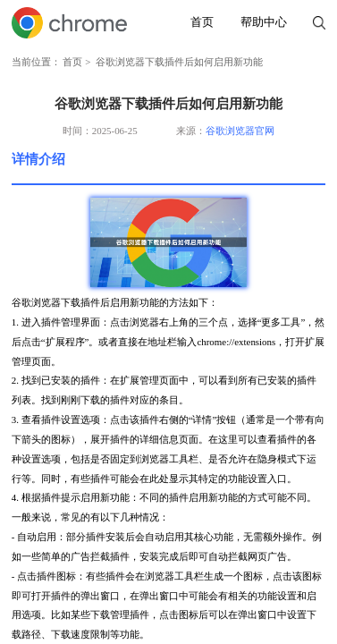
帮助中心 (264, 22)
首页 (202, 22)
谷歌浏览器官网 (240, 131)
